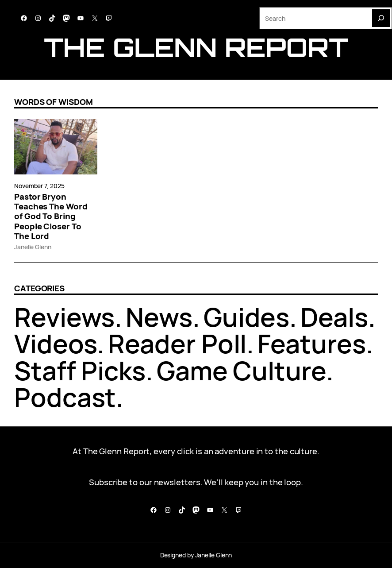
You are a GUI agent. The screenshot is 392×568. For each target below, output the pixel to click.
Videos (56, 344)
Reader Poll (177, 344)
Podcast (65, 397)
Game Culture (241, 371)
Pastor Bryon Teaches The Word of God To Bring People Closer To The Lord (51, 216)
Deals (334, 317)
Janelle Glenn (33, 247)
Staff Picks (80, 371)
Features (311, 344)
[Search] (381, 18)
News (159, 317)
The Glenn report (196, 47)
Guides (246, 317)
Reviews (64, 317)
